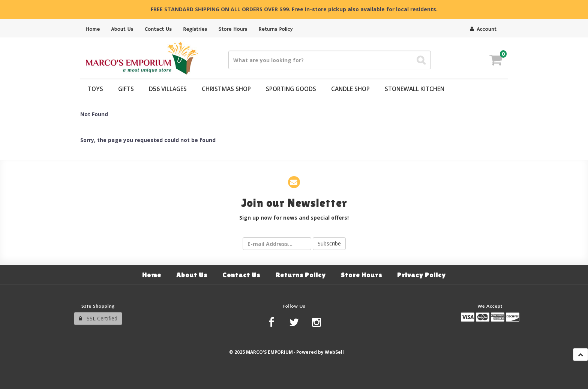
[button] (496, 61)
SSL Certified (98, 318)
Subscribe (329, 243)
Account (483, 29)
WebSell (334, 352)
